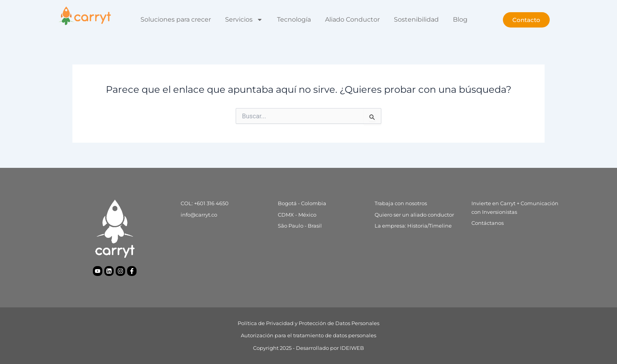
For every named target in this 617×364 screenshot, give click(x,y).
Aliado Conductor (352, 19)
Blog (460, 19)
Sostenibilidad (416, 19)
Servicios (244, 20)
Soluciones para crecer (176, 19)
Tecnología (294, 19)
